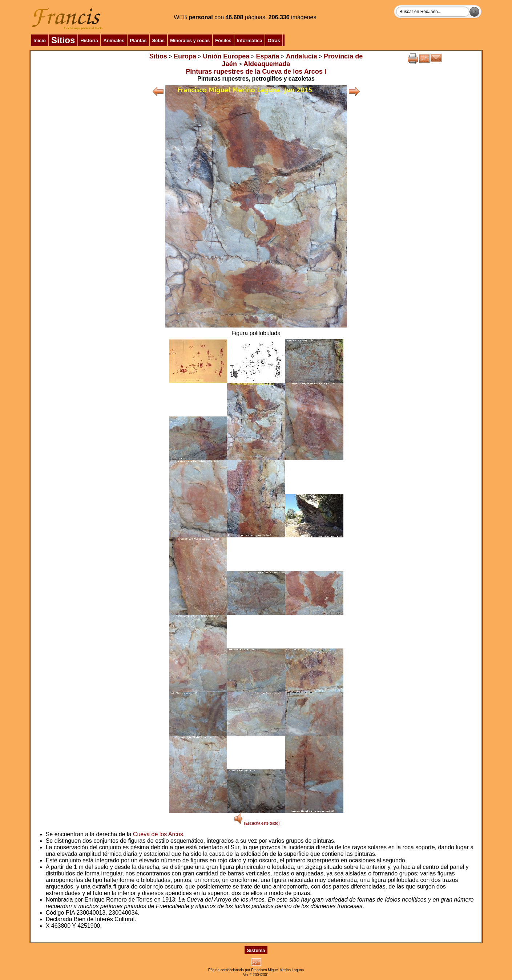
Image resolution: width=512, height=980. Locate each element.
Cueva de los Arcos (158, 834)
